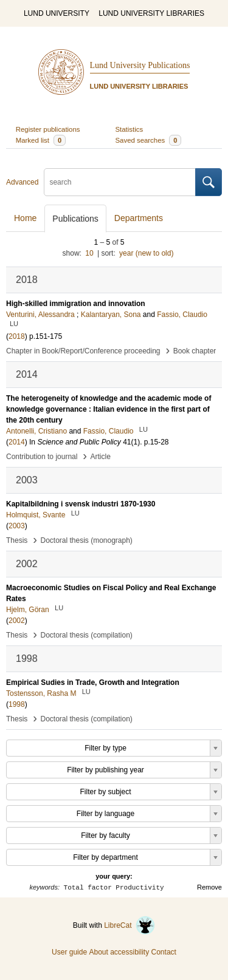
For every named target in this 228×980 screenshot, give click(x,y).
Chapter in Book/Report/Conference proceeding (83, 351)
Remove (209, 887)
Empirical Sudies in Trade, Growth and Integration (93, 682)
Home (25, 218)
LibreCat (130, 925)
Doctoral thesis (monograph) (86, 540)
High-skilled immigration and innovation (76, 304)
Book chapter (195, 351)
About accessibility (119, 952)
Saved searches (149, 140)
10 (89, 253)
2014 (17, 442)
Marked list (41, 140)
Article (101, 457)
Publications (75, 219)
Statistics (130, 129)
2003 (17, 526)
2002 (17, 621)
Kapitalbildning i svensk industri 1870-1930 (81, 504)
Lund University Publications (140, 65)
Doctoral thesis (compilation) (86, 635)
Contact (164, 952)
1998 (17, 704)
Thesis (17, 540)
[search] (120, 182)
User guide (69, 952)
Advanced (22, 182)
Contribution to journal (42, 457)
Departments (139, 218)
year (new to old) (146, 253)
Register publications (48, 129)
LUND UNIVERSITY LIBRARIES (151, 13)
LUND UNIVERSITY (57, 13)
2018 (17, 336)
